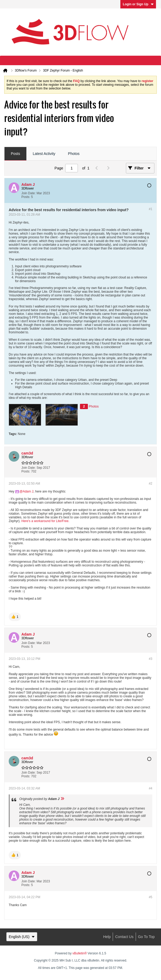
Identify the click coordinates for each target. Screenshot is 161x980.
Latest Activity (44, 154)
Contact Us (124, 937)
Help (107, 937)
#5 (151, 897)
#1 (151, 209)
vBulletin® (80, 953)
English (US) (22, 937)
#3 (151, 659)
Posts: (26, 197)
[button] (15, 617)
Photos (74, 154)
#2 (151, 484)
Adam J (28, 491)
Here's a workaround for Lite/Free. (45, 521)
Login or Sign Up (138, 4)
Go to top (146, 937)
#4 (151, 788)
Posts (15, 154)
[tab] (15, 154)
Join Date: (29, 193)
